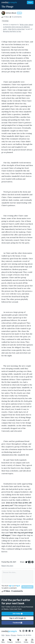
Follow (19, 13)
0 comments (15, 17)
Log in (30, 2)
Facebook (17, 623)
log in (18, 586)
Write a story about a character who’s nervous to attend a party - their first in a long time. (18, 27)
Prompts (10, 642)
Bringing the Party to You (12, 31)
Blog (32, 642)
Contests (18, 642)
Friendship (5, 21)
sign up (11, 586)
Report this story (7, 566)
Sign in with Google (17, 618)
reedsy (9, 631)
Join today (17, 614)
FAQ (3, 635)
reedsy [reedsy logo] (9, 2)
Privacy (14, 635)
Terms (8, 635)
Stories (26, 642)
